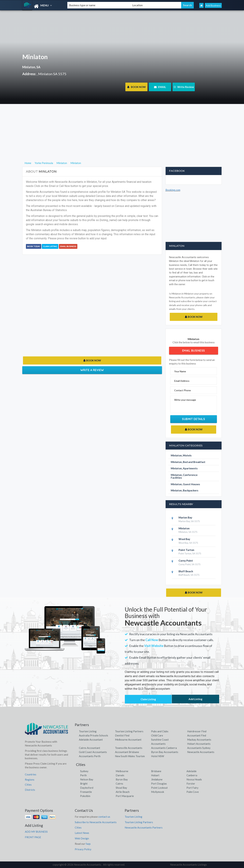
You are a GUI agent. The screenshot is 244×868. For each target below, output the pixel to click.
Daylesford (87, 788)
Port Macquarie (125, 796)
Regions (30, 780)
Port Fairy (192, 788)
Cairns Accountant (90, 748)
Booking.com (173, 190)
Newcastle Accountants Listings (188, 865)
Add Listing (195, 699)
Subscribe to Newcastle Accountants (96, 822)
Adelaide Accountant (91, 740)
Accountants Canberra (164, 748)
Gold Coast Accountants (93, 752)
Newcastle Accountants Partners (144, 827)
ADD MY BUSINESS (36, 832)
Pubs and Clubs (160, 731)
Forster (191, 784)
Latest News (82, 833)
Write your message (185, 400)
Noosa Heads (194, 779)
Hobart (155, 775)
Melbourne (122, 771)
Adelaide (192, 771)
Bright (84, 784)
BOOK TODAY (34, 246)
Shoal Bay (121, 788)
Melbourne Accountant (128, 740)
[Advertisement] (122, 137)
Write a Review (92, 370)
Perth (83, 775)
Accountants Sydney (199, 748)
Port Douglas (159, 784)
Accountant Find (197, 735)
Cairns (119, 784)
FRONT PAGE (33, 837)
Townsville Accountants (129, 748)
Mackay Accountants (199, 740)
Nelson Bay (87, 779)
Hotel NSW (158, 756)
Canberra (192, 775)
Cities (28, 785)
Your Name (180, 371)
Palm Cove (193, 792)
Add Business (213, 5)
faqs (88, 844)
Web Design (82, 838)
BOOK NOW (136, 87)
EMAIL (160, 87)
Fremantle (86, 792)
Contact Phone (183, 390)
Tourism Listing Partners (129, 731)
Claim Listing (50, 246)
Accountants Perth (90, 756)
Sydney (84, 771)
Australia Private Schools (94, 735)
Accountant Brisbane (127, 752)
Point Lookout (159, 788)
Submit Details (193, 419)
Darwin (120, 775)
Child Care (157, 735)
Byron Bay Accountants (165, 752)
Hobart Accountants (199, 744)
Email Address (182, 381)
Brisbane (156, 771)
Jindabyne (157, 779)
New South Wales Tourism (130, 756)
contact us (104, 817)
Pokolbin (85, 796)
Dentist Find (122, 735)
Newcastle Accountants (201, 752)
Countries (31, 774)
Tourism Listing (88, 731)
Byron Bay (122, 779)
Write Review (184, 87)
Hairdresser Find (197, 731)
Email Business (68, 246)
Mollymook (158, 792)
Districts (30, 790)
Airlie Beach (123, 792)
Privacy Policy (83, 849)
